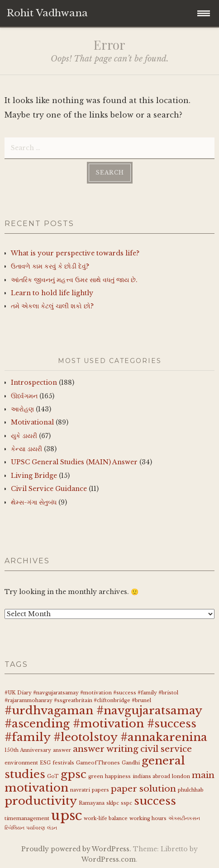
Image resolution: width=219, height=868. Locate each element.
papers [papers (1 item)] (100, 790)
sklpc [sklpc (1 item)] (113, 803)
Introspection (34, 382)
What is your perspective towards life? (75, 253)
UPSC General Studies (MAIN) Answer (74, 462)
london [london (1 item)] (181, 776)
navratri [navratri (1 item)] (80, 790)
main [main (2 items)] (203, 775)
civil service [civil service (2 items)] (166, 749)
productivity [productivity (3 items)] (41, 801)
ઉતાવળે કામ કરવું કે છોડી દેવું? (50, 266)
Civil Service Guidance (49, 489)
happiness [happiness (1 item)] (118, 776)
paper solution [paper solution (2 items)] (143, 789)
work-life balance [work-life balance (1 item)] (106, 818)
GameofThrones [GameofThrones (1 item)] (98, 763)
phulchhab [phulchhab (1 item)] (191, 790)
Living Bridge (34, 476)
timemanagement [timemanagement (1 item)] (27, 818)
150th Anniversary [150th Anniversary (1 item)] (28, 750)
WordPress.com (109, 859)
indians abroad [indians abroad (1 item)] (151, 776)
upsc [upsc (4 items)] (67, 816)
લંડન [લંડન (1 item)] (52, 828)
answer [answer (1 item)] (62, 750)
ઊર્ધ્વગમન (24, 396)
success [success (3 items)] (155, 801)
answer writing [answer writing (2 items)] (106, 749)
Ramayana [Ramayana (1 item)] (92, 803)
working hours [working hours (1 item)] (148, 818)
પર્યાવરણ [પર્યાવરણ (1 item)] (36, 828)
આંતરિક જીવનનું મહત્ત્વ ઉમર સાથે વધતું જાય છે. (74, 280)
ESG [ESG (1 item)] (45, 763)
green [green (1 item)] (96, 776)
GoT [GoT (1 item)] (53, 776)
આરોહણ (22, 409)
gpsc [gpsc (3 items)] (74, 774)
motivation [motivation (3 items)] (36, 788)
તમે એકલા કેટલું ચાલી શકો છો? (52, 306)
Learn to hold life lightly (52, 293)
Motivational (32, 422)
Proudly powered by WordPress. (76, 849)
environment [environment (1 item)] (21, 763)
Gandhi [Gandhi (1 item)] (131, 763)
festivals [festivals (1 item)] (63, 763)
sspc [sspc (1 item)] (126, 803)
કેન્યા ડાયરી (26, 449)
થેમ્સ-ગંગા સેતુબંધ (34, 502)
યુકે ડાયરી (24, 436)
